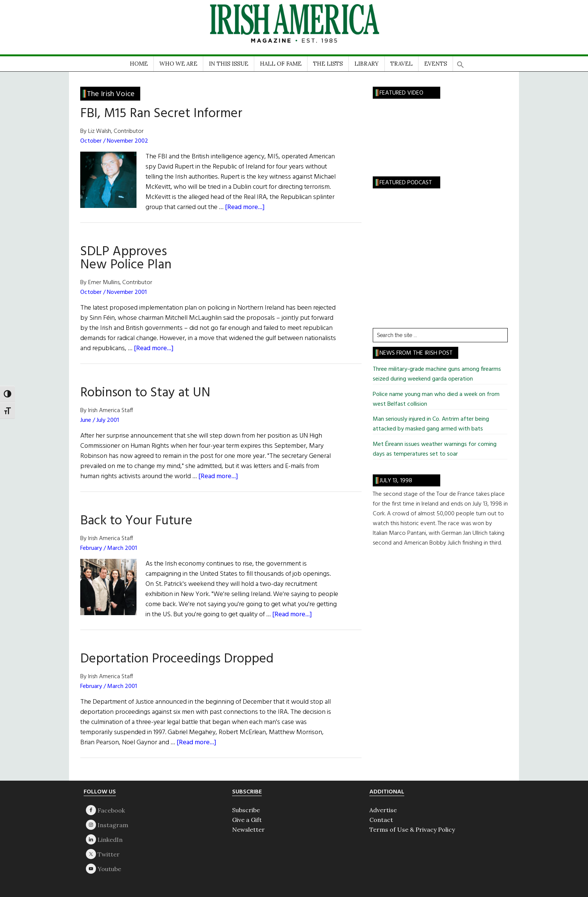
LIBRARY (367, 64)
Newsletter (248, 829)
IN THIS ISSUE (229, 64)
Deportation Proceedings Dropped (177, 659)
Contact (381, 820)
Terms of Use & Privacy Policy (412, 829)
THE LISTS (328, 64)
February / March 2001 (109, 548)
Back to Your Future (136, 521)
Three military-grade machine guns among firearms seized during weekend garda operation (437, 374)
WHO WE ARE (178, 64)
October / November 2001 (113, 292)
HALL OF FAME (281, 64)
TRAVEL (401, 64)
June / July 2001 (100, 420)
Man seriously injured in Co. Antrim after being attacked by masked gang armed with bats (431, 424)
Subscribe (246, 810)
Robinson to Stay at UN (145, 393)
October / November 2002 (114, 141)
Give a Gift (247, 820)
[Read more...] (245, 207)
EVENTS (436, 64)
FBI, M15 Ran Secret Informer (161, 114)
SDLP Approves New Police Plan (126, 258)
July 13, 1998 (396, 481)
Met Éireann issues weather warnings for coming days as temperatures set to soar (435, 449)
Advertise (383, 810)
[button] (460, 62)
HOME (139, 64)
